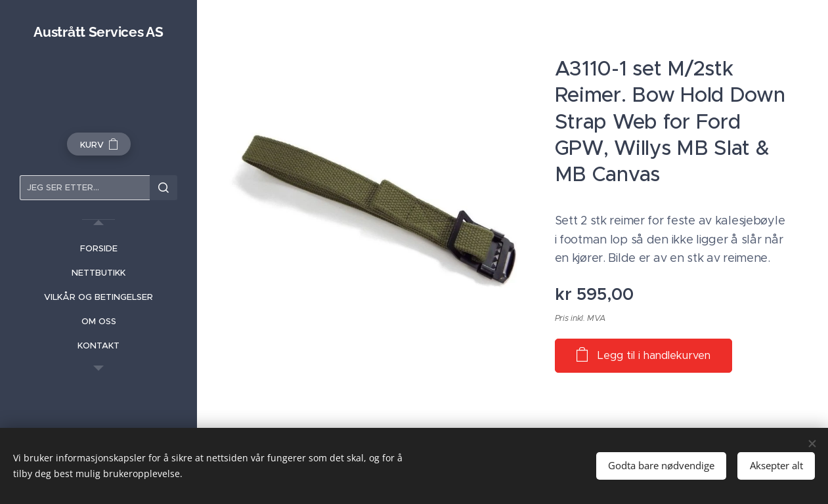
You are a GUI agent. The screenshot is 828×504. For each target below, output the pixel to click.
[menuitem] (98, 248)
